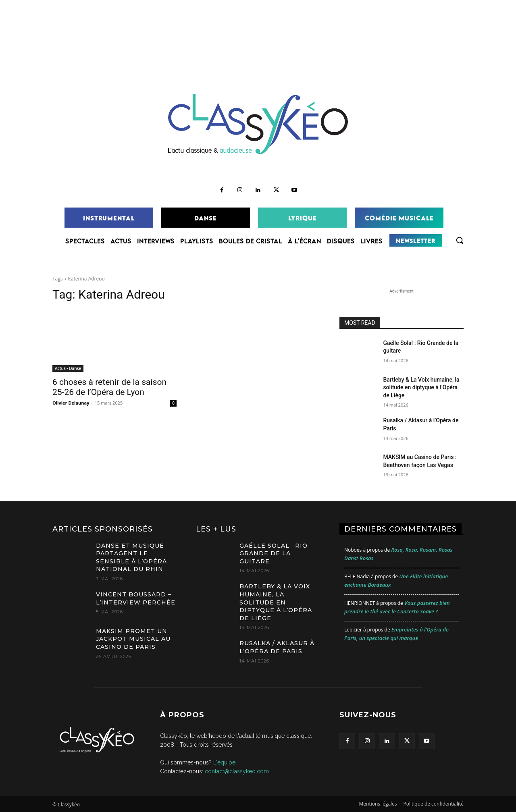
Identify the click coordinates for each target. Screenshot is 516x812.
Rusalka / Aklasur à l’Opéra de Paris (277, 647)
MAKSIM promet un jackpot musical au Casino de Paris (133, 639)
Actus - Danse (68, 368)
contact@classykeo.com (237, 771)
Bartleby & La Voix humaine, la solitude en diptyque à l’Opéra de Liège (421, 387)
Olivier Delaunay (71, 403)
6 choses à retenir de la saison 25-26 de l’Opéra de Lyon (109, 387)
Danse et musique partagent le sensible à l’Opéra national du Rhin (131, 558)
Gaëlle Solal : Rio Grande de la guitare (274, 553)
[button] (460, 240)
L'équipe (224, 762)
